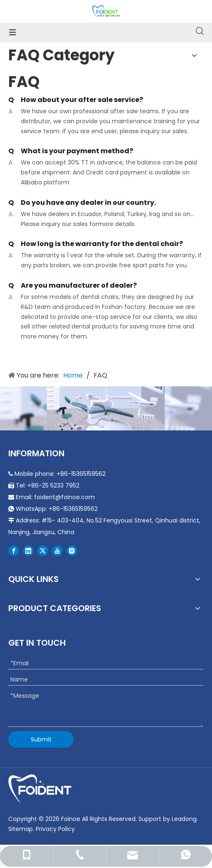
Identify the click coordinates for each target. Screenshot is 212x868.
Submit (41, 739)
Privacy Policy (55, 829)
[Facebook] (14, 551)
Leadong (184, 819)
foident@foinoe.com (64, 497)
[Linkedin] (28, 551)
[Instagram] (72, 551)
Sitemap (21, 829)
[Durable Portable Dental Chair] (106, 408)
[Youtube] (57, 551)
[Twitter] (43, 551)
